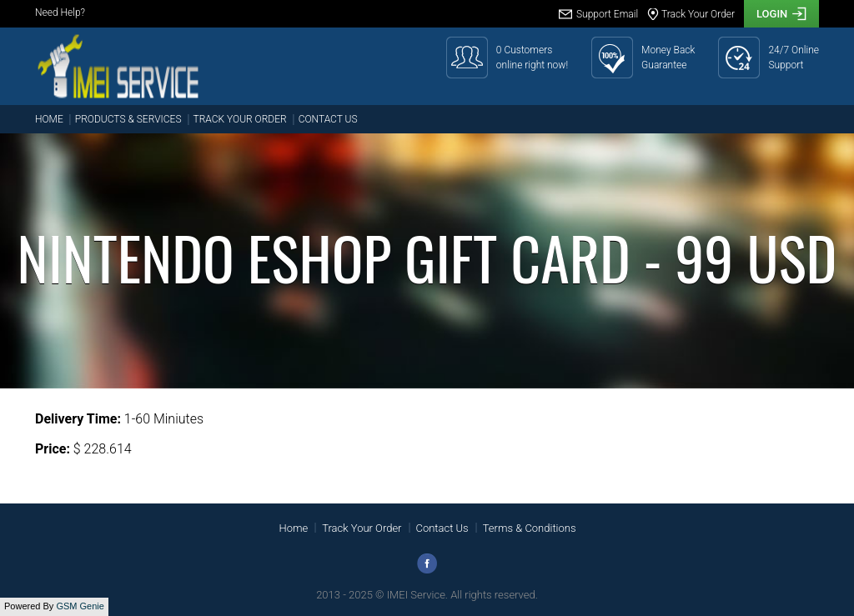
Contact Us (328, 119)
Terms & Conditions (530, 528)
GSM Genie (80, 606)
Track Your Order (240, 119)
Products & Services (128, 119)
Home (49, 119)
